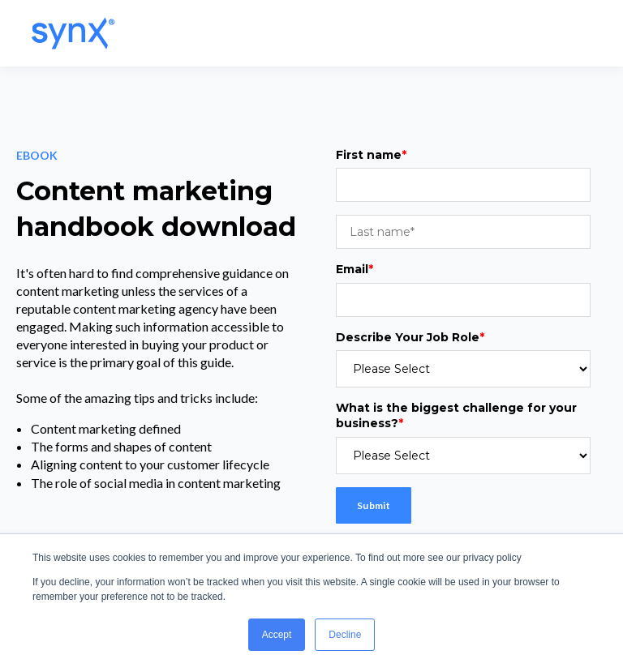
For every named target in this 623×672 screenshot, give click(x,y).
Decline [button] (345, 635)
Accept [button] (277, 635)
